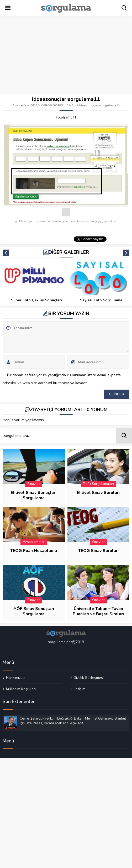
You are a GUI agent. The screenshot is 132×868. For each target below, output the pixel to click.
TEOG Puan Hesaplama (34, 551)
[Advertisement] (66, 55)
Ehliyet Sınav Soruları (98, 493)
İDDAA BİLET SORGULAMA (36, 300)
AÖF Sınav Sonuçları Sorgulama (34, 611)
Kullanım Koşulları (21, 689)
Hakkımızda (15, 678)
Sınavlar (34, 484)
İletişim (79, 689)
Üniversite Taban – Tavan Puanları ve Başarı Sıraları (98, 611)
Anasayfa (19, 105)
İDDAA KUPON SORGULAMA (52, 105)
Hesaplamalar (34, 542)
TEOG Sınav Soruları (98, 551)
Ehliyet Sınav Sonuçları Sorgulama (34, 495)
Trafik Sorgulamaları (98, 484)
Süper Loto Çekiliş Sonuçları (101, 300)
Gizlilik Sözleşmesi (89, 678)
